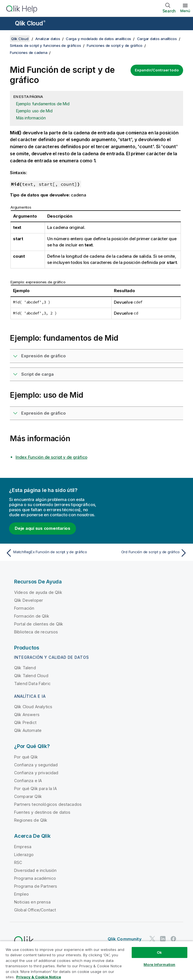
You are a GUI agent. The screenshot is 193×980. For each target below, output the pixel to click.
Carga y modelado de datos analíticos (98, 39)
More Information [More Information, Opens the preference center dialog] (159, 964)
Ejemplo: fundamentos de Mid (43, 104)
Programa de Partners (36, 886)
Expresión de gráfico (44, 356)
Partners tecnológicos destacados (48, 804)
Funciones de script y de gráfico (115, 45)
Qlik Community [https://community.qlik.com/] (125, 939)
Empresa (23, 847)
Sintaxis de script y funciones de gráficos (45, 45)
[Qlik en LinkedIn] (163, 939)
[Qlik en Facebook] (174, 939)
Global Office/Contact (35, 910)
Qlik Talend (25, 668)
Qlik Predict (25, 722)
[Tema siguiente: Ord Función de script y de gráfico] (144, 553)
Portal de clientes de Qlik (39, 624)
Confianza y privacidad (36, 773)
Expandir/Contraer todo (157, 70)
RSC (18, 862)
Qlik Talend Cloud (31, 676)
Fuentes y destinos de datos (42, 812)
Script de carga (37, 374)
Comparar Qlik (28, 796)
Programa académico (35, 878)
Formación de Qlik (32, 616)
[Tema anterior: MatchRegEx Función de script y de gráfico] (49, 553)
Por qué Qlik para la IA (35, 788)
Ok (159, 952)
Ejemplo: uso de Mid (34, 111)
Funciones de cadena (29, 53)
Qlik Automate (28, 730)
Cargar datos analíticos (157, 39)
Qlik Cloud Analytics (33, 707)
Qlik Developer (29, 600)
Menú (185, 11)
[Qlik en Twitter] (152, 939)
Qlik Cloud (30, 23)
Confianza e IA (28, 781)
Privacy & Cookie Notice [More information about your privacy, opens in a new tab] (39, 977)
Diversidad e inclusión (35, 870)
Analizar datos (48, 39)
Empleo (21, 894)
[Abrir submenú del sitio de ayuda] (8, 24)
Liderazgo (24, 855)
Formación (24, 608)
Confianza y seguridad (36, 765)
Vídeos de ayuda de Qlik (38, 592)
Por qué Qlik (26, 757)
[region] (96, 960)
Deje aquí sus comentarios (43, 528)
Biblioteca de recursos (36, 632)
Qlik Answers (27, 715)
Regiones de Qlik (31, 820)
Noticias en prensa (32, 902)
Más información (31, 118)
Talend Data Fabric (32, 683)
